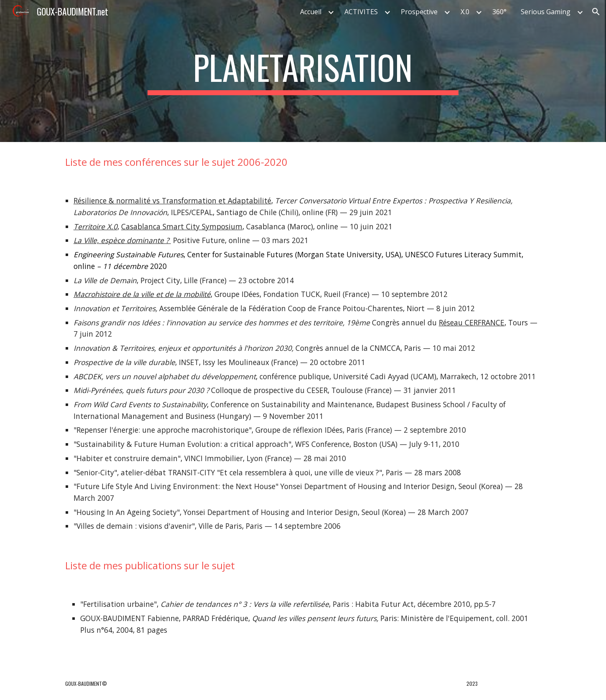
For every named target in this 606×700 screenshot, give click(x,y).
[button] (596, 12)
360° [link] (499, 12)
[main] (303, 71)
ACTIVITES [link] (361, 12)
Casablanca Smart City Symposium (182, 226)
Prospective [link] (419, 12)
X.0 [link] (465, 12)
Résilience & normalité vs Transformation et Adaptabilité (172, 200)
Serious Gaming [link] (546, 12)
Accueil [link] (311, 12)
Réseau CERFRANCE (472, 322)
